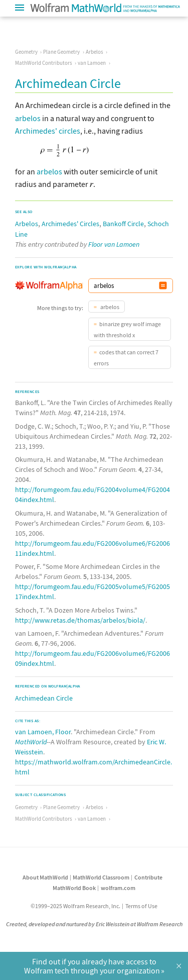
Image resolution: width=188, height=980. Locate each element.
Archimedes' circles (48, 131)
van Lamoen (92, 63)
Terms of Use (141, 906)
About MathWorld (45, 877)
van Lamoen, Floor (43, 732)
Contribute (148, 877)
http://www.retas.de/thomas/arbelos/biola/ (80, 620)
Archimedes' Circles (70, 224)
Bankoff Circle (123, 224)
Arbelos (95, 52)
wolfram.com (118, 888)
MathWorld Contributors (44, 63)
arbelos (28, 118)
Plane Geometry (61, 52)
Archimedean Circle (44, 698)
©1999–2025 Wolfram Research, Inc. (75, 906)
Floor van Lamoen (114, 244)
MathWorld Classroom (101, 877)
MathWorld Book (74, 888)
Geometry (26, 52)
